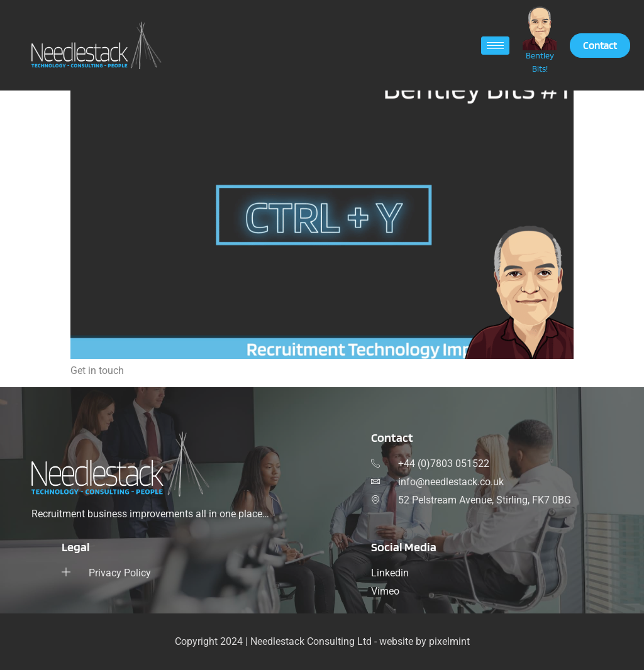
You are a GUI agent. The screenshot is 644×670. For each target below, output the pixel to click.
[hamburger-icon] (495, 46)
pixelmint (449, 641)
